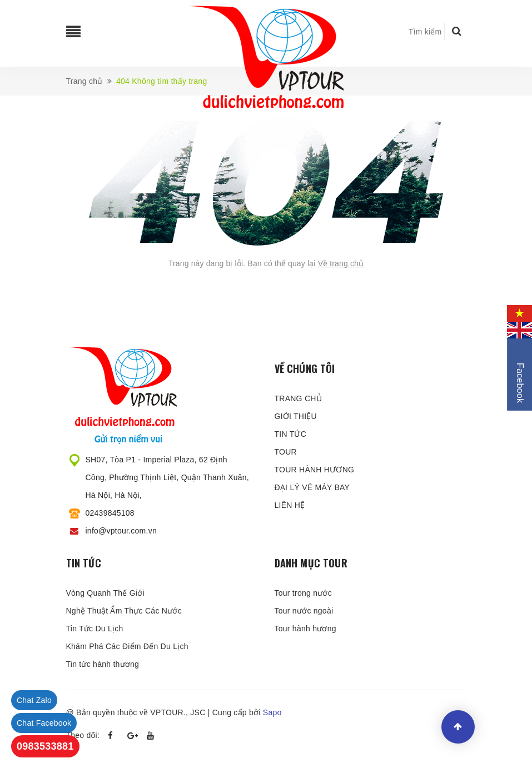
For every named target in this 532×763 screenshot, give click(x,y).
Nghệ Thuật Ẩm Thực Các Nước (124, 611)
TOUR (286, 452)
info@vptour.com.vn (121, 531)
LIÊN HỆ (290, 505)
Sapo (272, 712)
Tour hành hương (305, 629)
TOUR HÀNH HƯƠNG (315, 470)
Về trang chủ (341, 263)
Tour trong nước (303, 593)
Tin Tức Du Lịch (95, 629)
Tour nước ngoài (304, 611)
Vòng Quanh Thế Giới (105, 593)
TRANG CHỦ (298, 398)
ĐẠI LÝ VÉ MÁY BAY (312, 487)
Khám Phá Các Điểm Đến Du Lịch (127, 646)
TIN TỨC (291, 434)
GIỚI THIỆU (296, 416)
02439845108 (110, 513)
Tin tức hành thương (103, 664)
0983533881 (45, 746)
